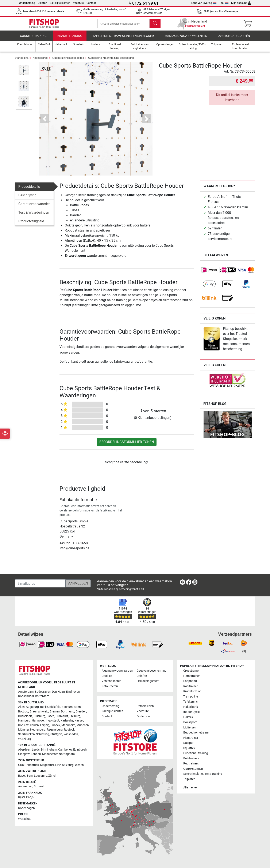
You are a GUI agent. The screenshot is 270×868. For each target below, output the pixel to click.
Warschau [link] (25, 819)
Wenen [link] (79, 765)
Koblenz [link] (23, 725)
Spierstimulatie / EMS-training (203, 774)
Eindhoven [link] (73, 692)
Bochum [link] (67, 707)
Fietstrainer (191, 738)
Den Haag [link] (58, 692)
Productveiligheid (31, 224)
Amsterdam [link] (26, 692)
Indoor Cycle (191, 712)
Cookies (107, 676)
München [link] (83, 725)
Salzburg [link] (68, 765)
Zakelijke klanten (60, 3)
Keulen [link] (34, 725)
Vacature (78, 3)
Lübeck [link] (55, 725)
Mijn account (241, 3)
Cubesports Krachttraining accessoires (111, 61)
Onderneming (27, 3)
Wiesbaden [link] (71, 734)
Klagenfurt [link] (47, 765)
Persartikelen (145, 706)
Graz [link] (21, 765)
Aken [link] (21, 707)
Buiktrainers (191, 758)
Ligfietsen (190, 728)
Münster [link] (24, 730)
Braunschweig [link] (39, 712)
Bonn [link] (77, 707)
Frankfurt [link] (62, 716)
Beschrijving (27, 198)
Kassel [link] (79, 721)
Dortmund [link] (68, 712)
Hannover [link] (38, 721)
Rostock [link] (69, 730)
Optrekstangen (193, 769)
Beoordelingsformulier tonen (127, 445)
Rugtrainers (191, 763)
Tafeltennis (190, 702)
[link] (209, 273)
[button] (45, 122)
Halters (188, 717)
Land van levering (204, 3)
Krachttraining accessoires (68, 61)
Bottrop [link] (23, 712)
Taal (224, 3)
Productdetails (29, 190)
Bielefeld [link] (55, 707)
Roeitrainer (190, 686)
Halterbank (191, 707)
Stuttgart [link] (56, 734)
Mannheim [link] (68, 725)
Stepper (188, 743)
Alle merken (191, 787)
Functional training (196, 753)
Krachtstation (192, 691)
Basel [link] (22, 776)
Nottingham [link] (67, 754)
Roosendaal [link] (26, 696)
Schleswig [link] (43, 734)
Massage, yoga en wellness (186, 39)
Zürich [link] (52, 776)
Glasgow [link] (24, 754)
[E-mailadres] (40, 583)
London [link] (36, 754)
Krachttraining (70, 39)
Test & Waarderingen (34, 215)
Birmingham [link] (49, 750)
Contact (91, 3)
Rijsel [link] (22, 797)
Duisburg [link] (39, 716)
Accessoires (40, 61)
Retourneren (110, 686)
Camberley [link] (65, 750)
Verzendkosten (111, 681)
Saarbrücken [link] (26, 734)
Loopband (190, 681)
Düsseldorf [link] (25, 716)
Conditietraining (33, 39)
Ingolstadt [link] (53, 721)
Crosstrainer (191, 671)
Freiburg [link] (75, 716)
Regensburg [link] (55, 730)
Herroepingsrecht (148, 681)
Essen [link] (51, 716)
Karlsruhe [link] (67, 721)
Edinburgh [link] (80, 750)
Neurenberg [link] (38, 730)
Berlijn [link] (44, 707)
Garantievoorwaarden (34, 207)
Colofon (42, 3)
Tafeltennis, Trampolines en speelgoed (123, 39)
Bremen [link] (55, 712)
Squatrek (189, 748)
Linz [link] (58, 765)
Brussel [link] (39, 786)
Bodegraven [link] (43, 692)
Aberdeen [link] (24, 750)
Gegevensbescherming (152, 671)
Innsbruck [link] (32, 765)
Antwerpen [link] (25, 786)
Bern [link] (30, 776)
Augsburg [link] (32, 707)
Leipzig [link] (45, 725)
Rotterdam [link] (42, 696)
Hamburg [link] (24, 721)
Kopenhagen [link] (26, 808)
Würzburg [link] (25, 739)
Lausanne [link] (40, 776)
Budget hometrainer (196, 733)
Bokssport (190, 722)
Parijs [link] (30, 797)
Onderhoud (144, 716)
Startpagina (22, 61)
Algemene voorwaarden (117, 671)
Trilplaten (189, 779)
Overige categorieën (234, 39)
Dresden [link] (81, 712)
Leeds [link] (36, 750)
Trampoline (191, 697)
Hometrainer (192, 676)
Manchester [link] (50, 754)
